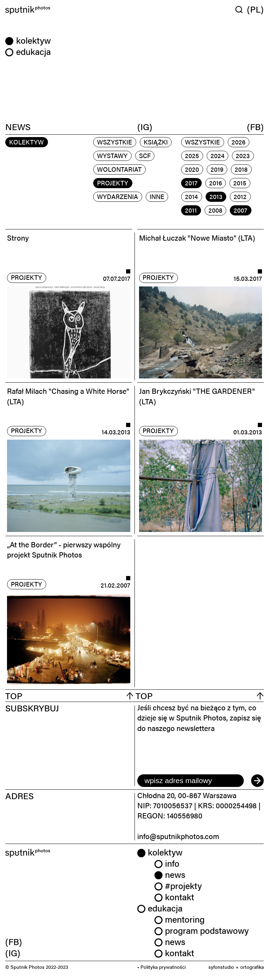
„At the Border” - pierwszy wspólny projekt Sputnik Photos (64, 549)
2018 (241, 169)
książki (156, 142)
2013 (216, 196)
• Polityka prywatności (161, 967)
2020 (192, 169)
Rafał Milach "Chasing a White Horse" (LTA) (68, 396)
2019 (217, 169)
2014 (191, 196)
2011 (191, 210)
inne (157, 196)
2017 (191, 183)
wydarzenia (118, 196)
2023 (243, 155)
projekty (113, 183)
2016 (216, 183)
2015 (240, 183)
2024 (218, 155)
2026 (239, 142)
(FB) (255, 126)
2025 (192, 155)
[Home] (69, 10)
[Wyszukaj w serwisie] (241, 9)
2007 (240, 210)
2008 (215, 210)
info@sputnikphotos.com (178, 836)
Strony (18, 237)
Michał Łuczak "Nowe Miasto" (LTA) (197, 237)
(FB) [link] (14, 941)
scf (145, 155)
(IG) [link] (13, 953)
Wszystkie (115, 142)
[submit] (257, 781)
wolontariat (119, 169)
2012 (240, 196)
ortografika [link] (252, 967)
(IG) (145, 126)
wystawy (112, 155)
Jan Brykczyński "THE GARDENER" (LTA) (197, 396)
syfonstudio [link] (221, 967)
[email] (191, 781)
